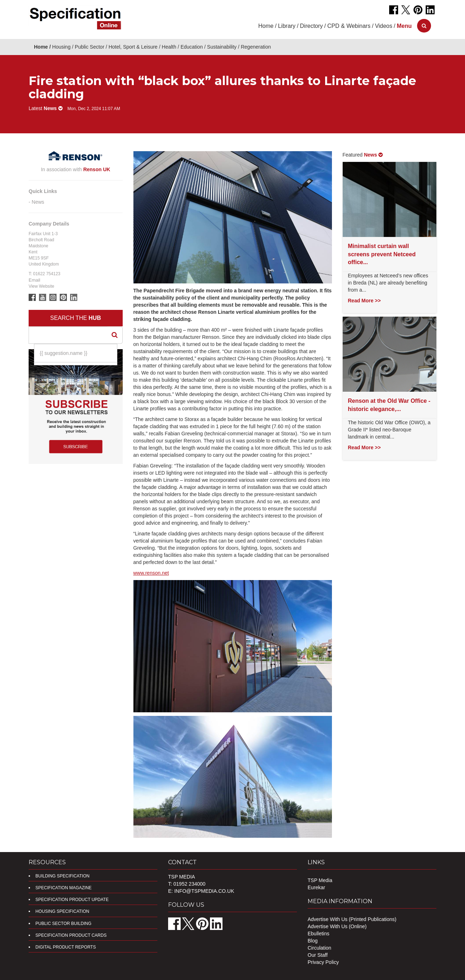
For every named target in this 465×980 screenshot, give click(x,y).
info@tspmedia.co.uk (204, 891)
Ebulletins (319, 934)
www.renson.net (151, 573)
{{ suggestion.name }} (63, 353)
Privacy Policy (323, 962)
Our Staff (318, 955)
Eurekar (316, 887)
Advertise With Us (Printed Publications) (352, 919)
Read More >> (364, 301)
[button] (404, 26)
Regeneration (256, 47)
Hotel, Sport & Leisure (133, 47)
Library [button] (287, 26)
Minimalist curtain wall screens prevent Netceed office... (382, 254)
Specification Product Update (72, 900)
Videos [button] (384, 26)
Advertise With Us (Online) (337, 926)
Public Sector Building (63, 924)
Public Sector (89, 47)
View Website (41, 286)
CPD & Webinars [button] (349, 26)
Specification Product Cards (71, 935)
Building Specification (62, 876)
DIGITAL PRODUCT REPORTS (66, 947)
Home (266, 26)
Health (169, 47)
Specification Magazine (63, 888)
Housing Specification (62, 911)
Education (192, 47)
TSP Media (320, 880)
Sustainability (222, 47)
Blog (313, 941)
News (38, 202)
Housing (61, 47)
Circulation (319, 948)
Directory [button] (312, 26)
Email (35, 280)
